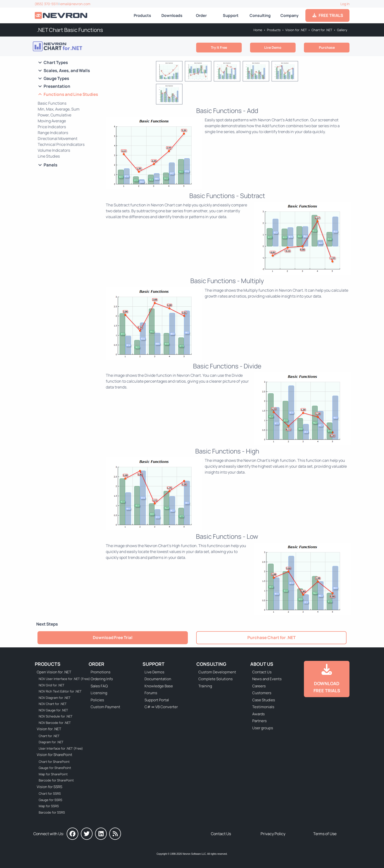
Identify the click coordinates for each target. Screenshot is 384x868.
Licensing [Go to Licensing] (99, 693)
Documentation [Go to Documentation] (158, 679)
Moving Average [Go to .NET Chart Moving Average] (52, 121)
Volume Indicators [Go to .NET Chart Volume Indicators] (54, 150)
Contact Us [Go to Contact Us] (262, 672)
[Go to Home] (61, 16)
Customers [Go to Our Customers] (262, 693)
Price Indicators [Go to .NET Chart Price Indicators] (52, 127)
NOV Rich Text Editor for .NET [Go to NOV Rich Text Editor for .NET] (60, 691)
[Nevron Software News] (115, 834)
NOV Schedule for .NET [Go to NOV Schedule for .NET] (56, 716)
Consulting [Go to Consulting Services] (260, 15)
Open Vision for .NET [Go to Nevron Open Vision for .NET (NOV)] (54, 672)
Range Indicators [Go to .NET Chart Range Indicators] (53, 133)
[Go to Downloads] (327, 679)
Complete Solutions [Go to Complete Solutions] (216, 679)
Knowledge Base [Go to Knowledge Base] (159, 686)
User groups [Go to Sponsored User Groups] (263, 728)
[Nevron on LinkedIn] (101, 834)
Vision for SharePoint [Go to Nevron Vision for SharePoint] (54, 755)
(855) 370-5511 (46, 4)
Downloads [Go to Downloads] (172, 15)
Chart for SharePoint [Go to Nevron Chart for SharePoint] (54, 762)
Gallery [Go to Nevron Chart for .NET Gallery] (342, 30)
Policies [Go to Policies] (97, 700)
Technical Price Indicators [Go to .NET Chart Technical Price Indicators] (61, 144)
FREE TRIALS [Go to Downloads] (328, 15)
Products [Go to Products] (142, 15)
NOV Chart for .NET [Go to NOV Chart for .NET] (53, 704)
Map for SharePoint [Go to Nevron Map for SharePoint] (53, 774)
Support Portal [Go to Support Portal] (157, 700)
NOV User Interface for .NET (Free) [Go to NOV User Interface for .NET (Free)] (61, 679)
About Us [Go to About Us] (262, 664)
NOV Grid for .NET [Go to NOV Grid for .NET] (52, 685)
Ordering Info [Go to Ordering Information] (102, 679)
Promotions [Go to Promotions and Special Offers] (101, 672)
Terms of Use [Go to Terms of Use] (325, 834)
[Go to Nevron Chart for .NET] (71, 46)
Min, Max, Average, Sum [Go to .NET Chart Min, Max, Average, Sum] (59, 109)
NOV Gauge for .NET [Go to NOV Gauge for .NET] (53, 710)
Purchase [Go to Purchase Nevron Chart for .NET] (327, 47)
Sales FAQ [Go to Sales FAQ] (99, 686)
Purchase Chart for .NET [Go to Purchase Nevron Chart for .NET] (271, 637)
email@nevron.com (75, 4)
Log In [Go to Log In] (345, 4)
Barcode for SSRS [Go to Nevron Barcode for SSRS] (52, 812)
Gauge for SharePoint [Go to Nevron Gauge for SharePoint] (55, 768)
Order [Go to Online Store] (201, 15)
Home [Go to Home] (258, 30)
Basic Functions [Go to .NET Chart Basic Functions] (52, 103)
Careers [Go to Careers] (259, 686)
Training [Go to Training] (205, 686)
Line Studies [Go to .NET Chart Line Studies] (49, 156)
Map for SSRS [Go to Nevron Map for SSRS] (49, 806)
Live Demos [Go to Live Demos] (154, 672)
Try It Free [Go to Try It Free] (219, 47)
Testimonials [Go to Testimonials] (263, 707)
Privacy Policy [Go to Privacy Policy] (273, 834)
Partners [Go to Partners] (259, 721)
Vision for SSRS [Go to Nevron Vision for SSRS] (49, 787)
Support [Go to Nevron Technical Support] (231, 15)
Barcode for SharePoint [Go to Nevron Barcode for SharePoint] (56, 780)
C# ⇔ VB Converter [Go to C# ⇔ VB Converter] (161, 707)
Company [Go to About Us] (289, 15)
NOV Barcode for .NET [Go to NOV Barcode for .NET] (55, 723)
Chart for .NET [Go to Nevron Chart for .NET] (322, 30)
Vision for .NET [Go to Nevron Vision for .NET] (296, 30)
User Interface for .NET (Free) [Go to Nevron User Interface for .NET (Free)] (61, 748)
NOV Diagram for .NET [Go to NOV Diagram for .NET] (55, 698)
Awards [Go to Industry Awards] (258, 714)
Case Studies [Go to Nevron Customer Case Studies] (264, 700)
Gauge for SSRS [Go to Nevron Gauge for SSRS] (50, 800)
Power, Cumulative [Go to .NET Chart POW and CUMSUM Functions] (54, 115)
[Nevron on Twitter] (87, 834)
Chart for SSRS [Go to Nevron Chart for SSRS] (50, 793)
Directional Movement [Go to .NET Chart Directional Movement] (58, 138)
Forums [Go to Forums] (151, 693)
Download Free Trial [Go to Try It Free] (113, 637)
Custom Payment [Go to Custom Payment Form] (105, 707)
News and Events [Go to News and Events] (267, 679)
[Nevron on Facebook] (72, 834)
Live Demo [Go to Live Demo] (273, 47)
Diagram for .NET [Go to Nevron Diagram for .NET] (51, 742)
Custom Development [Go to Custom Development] (217, 672)
